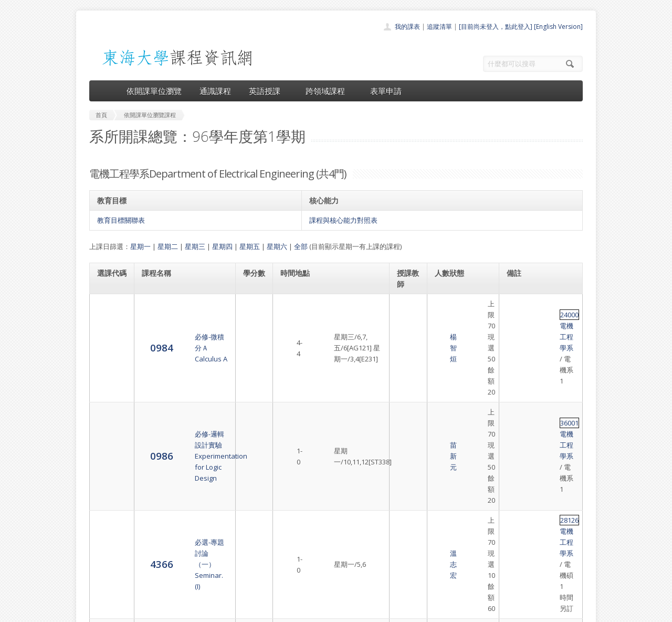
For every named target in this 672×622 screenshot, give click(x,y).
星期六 (277, 246)
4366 (109, 387)
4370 (109, 424)
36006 (516, 419)
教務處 (265, 611)
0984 (109, 309)
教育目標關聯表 (121, 220)
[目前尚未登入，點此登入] (496, 27)
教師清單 (309, 582)
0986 (109, 345)
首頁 (302, 512)
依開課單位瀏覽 (154, 91)
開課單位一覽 (315, 524)
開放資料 (309, 570)
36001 (516, 340)
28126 (516, 377)
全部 (301, 246)
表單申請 (386, 91)
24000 (516, 304)
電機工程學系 (548, 304)
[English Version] (558, 27)
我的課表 (407, 27)
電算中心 (232, 611)
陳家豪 (408, 424)
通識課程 (215, 91)
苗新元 (408, 346)
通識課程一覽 (315, 536)
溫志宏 (408, 388)
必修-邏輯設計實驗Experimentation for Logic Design (182, 346)
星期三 (195, 246)
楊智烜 (408, 309)
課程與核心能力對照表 (343, 220)
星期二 (168, 246)
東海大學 (98, 611)
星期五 (250, 246)
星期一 (140, 246)
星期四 (222, 246)
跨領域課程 (329, 91)
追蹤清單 (439, 27)
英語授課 (268, 91)
